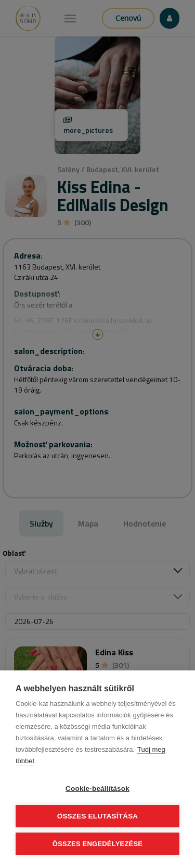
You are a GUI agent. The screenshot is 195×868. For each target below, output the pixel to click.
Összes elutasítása (98, 816)
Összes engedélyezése (97, 844)
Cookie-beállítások (97, 788)
